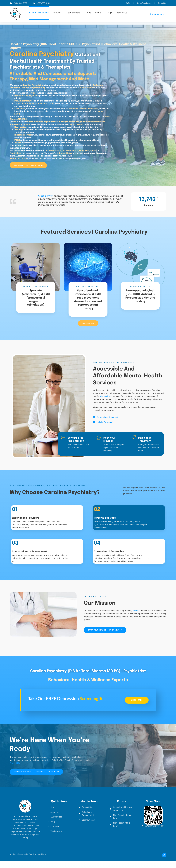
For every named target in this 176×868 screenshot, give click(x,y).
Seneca (25, 88)
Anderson (98, 86)
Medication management (26, 96)
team (16, 122)
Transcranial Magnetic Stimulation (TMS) (34, 104)
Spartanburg (39, 88)
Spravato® (19, 109)
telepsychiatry (106, 403)
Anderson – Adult (53, 151)
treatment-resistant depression (83, 109)
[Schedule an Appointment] (63, 444)
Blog (89, 13)
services (32, 93)
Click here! (137, 707)
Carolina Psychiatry (39, 13)
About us (58, 13)
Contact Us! (15, 770)
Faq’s (110, 13)
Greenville (15, 88)
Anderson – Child (70, 151)
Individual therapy (23, 101)
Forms (99, 13)
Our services (75, 13)
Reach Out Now (46, 197)
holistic (136, 617)
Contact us (123, 13)
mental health (86, 88)
